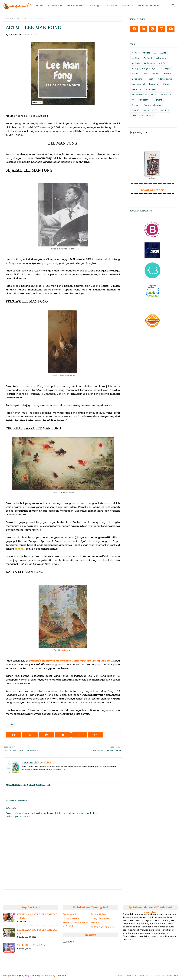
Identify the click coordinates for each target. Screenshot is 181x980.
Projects (136, 105)
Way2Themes (32, 976)
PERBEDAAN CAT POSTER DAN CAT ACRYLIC (37, 916)
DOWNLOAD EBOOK (152, 190)
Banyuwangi (148, 68)
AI (155, 53)
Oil (133, 100)
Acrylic (135, 53)
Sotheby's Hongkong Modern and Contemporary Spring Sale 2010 (70, 661)
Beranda (10, 19)
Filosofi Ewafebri (71, 918)
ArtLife (162, 63)
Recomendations (152, 105)
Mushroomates (140, 95)
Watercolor (147, 115)
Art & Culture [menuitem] (74, 6)
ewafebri (13, 35)
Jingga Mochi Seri (100, 918)
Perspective (144, 100)
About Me (132, 976)
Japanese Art (139, 84)
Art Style (136, 63)
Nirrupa (95, 923)
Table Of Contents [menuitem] (148, 6)
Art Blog (136, 58)
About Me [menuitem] (127, 6)
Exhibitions (137, 79)
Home (120, 976)
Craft (145, 74)
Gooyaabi (61, 976)
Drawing (167, 74)
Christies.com (67, 376)
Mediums (137, 89)
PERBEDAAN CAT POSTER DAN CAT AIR (37, 931)
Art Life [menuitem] (110, 6)
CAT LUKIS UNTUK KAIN (31, 945)
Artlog (135, 68)
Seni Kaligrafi (150, 110)
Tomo (135, 115)
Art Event (148, 58)
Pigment (158, 100)
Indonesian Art (165, 79)
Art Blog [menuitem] (94, 6)
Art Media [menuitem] (53, 6)
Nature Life (166, 95)
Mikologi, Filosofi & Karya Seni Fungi (76, 924)
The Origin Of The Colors (102, 927)
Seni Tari (165, 110)
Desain (155, 74)
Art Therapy (150, 63)
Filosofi (150, 79)
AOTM (19, 19)
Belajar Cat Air (99, 914)
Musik (154, 95)
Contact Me (146, 976)
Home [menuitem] (40, 6)
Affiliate (146, 53)
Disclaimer (173, 976)
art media (161, 58)
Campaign (164, 68)
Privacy (160, 976)
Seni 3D (136, 110)
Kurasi (166, 84)
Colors (135, 74)
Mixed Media (151, 89)
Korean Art (154, 84)
